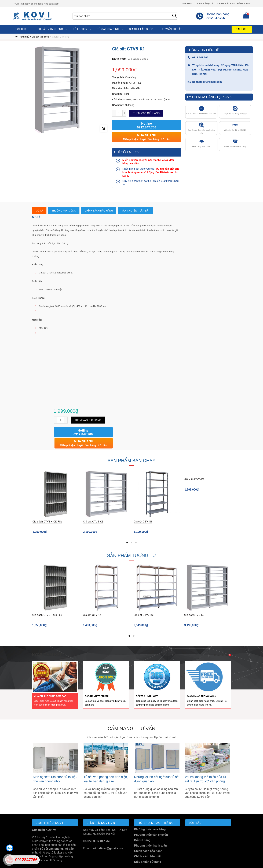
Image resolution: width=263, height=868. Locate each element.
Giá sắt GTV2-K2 (144, 604)
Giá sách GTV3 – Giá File (47, 511)
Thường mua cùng (64, 211)
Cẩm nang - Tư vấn (131, 717)
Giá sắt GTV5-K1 (194, 469)
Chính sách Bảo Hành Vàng (234, 4)
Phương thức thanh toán (150, 835)
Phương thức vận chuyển (151, 824)
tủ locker (56, 842)
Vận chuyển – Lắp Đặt (137, 211)
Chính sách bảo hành (100, 211)
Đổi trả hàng (142, 829)
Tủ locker (80, 29)
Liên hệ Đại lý (205, 4)
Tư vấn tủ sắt (172, 29)
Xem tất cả (221, 644)
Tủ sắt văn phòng (50, 29)
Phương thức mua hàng (150, 818)
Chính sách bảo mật (147, 845)
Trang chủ (24, 37)
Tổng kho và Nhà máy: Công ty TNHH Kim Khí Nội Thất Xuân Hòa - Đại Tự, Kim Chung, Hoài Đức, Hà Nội (221, 70)
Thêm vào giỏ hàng (146, 113)
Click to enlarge (104, 129)
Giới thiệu (187, 4)
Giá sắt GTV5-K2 (93, 511)
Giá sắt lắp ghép (141, 29)
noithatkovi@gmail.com (207, 82)
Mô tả (39, 211)
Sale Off (242, 29)
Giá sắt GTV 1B (143, 511)
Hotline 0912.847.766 (147, 125)
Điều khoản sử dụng (148, 851)
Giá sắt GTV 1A (92, 604)
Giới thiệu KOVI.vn (44, 819)
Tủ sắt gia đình (108, 29)
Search (174, 16)
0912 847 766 (200, 57)
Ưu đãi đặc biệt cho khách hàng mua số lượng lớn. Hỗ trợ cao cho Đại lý (151, 172)
